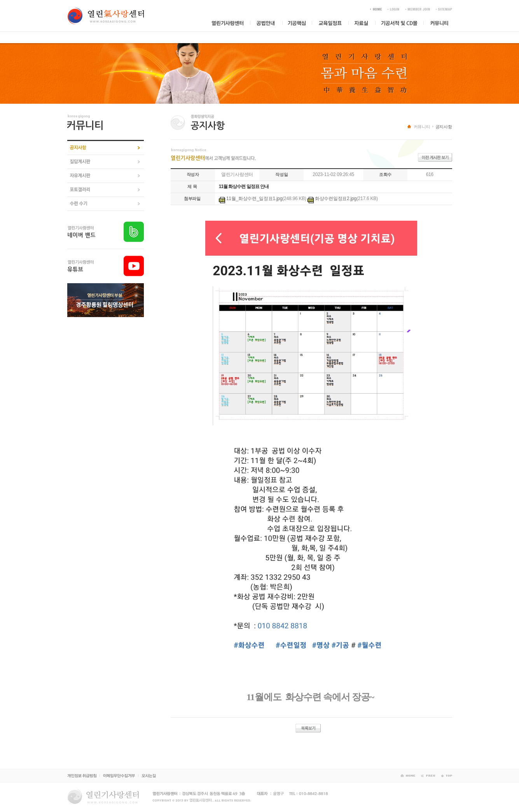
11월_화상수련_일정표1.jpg (254, 199)
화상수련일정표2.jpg (336, 199)
